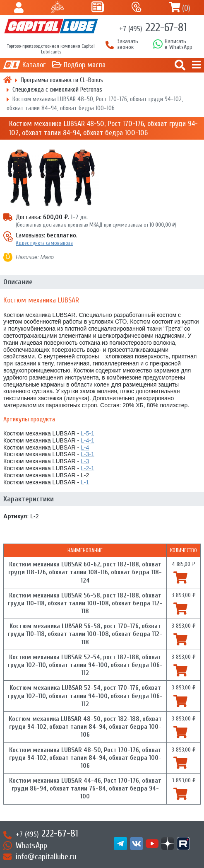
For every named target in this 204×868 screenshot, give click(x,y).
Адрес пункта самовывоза (44, 243)
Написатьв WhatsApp (179, 44)
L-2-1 (88, 468)
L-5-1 (88, 433)
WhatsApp (31, 845)
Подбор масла (85, 65)
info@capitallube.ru (46, 857)
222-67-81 (153, 27)
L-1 (85, 482)
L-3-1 (88, 454)
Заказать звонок (128, 44)
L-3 (85, 461)
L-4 (85, 447)
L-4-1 (88, 440)
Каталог (34, 65)
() (186, 8)
